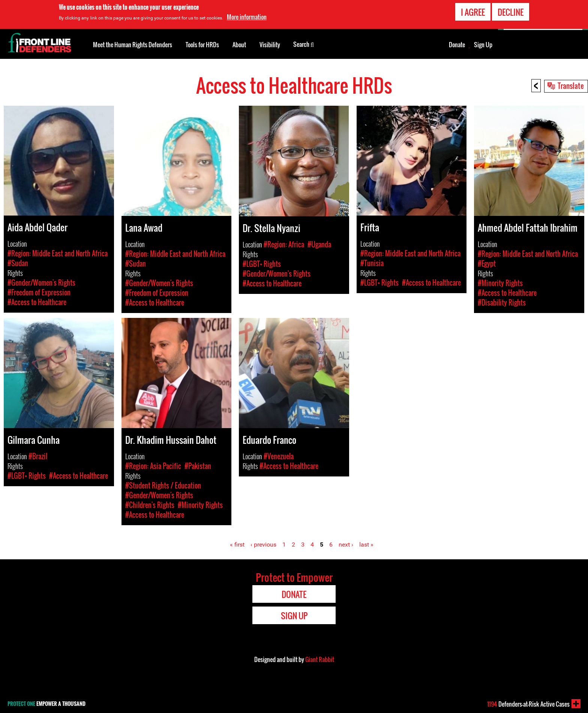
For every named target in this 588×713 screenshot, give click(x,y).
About (239, 45)
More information (247, 15)
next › (346, 544)
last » (366, 544)
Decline (511, 10)
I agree (473, 10)
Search (304, 44)
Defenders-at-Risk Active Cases (528, 704)
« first (237, 544)
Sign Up (483, 45)
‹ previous (263, 544)
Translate (571, 85)
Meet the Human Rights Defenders (133, 45)
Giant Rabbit (320, 659)
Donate (457, 45)
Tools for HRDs (202, 45)
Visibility (270, 45)
